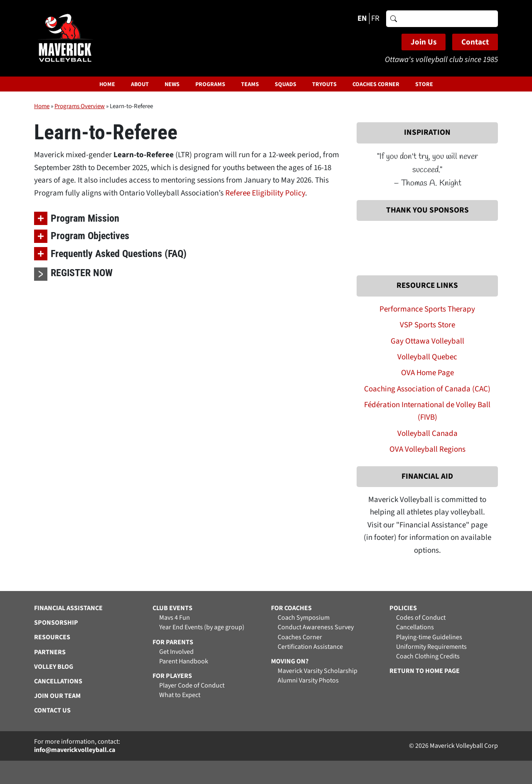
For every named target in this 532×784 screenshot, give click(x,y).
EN (362, 19)
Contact (475, 42)
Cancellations (415, 627)
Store (424, 84)
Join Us (424, 42)
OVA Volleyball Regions (427, 449)
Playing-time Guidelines (429, 637)
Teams (250, 84)
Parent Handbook (184, 662)
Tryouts (324, 84)
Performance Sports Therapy (427, 309)
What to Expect (180, 695)
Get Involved (176, 652)
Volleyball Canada (427, 434)
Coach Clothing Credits (428, 657)
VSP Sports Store (427, 325)
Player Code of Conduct (192, 686)
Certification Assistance (310, 647)
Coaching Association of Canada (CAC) (427, 389)
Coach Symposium (304, 618)
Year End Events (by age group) (202, 627)
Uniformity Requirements (431, 647)
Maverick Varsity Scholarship (318, 671)
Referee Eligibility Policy (265, 193)
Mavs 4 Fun (175, 618)
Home (107, 84)
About (140, 84)
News (172, 84)
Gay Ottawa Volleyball (427, 341)
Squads (286, 84)
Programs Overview (80, 106)
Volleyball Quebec (427, 357)
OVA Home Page (427, 373)
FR (375, 19)
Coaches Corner (376, 84)
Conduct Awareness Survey (316, 627)
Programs (210, 84)
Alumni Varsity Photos (308, 681)
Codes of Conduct (421, 618)
